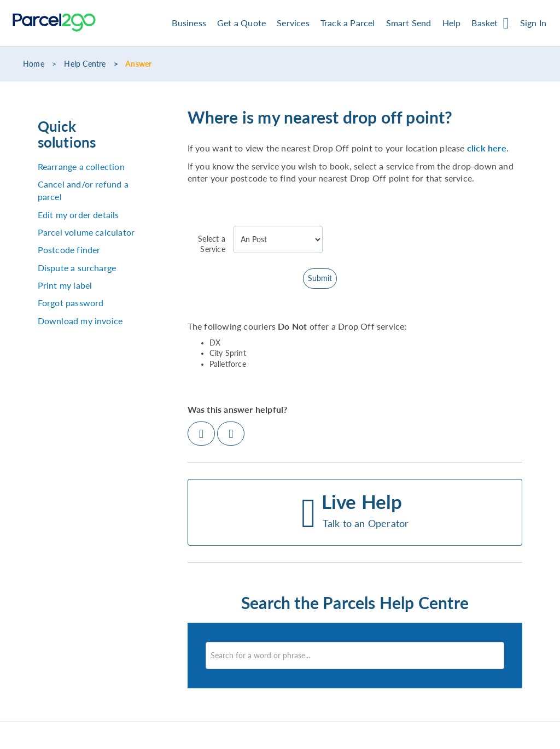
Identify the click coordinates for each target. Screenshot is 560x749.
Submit (320, 278)
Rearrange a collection (81, 166)
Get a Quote (241, 23)
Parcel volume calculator (86, 232)
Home (34, 64)
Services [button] (293, 23)
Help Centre (85, 64)
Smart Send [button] (409, 23)
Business (189, 23)
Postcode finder (69, 250)
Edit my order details (78, 215)
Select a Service (212, 244)
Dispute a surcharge (77, 268)
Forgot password (71, 303)
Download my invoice (80, 321)
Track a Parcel (348, 23)
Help (452, 23)
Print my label (65, 285)
